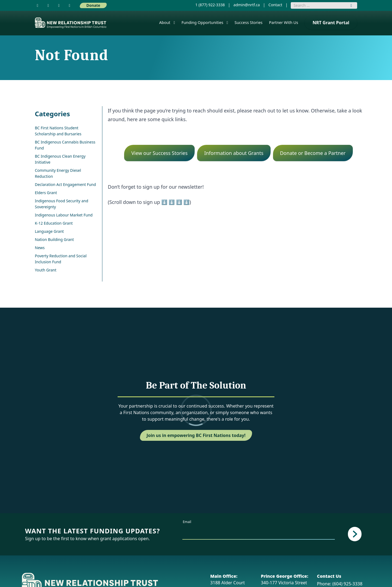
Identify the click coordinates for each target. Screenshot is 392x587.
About (165, 22)
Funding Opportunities (203, 22)
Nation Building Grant (54, 239)
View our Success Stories (159, 153)
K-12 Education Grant (54, 223)
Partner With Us (284, 22)
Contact (275, 5)
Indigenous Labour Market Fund (64, 215)
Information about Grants (234, 153)
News (40, 248)
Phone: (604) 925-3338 (340, 584)
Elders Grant (46, 193)
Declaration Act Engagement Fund (65, 184)
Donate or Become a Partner (313, 153)
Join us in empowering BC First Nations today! (196, 435)
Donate (93, 5)
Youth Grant (46, 270)
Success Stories (249, 22)
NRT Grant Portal (331, 23)
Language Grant (49, 231)
